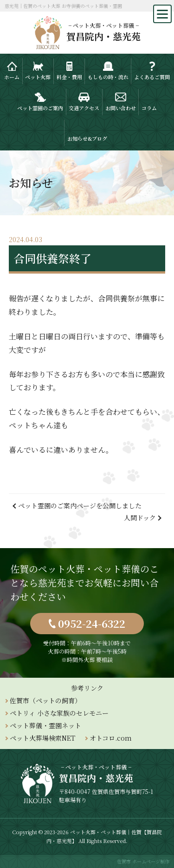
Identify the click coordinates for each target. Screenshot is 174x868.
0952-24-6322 (92, 623)
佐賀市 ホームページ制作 (143, 861)
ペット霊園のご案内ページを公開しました (80, 506)
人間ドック (140, 518)
